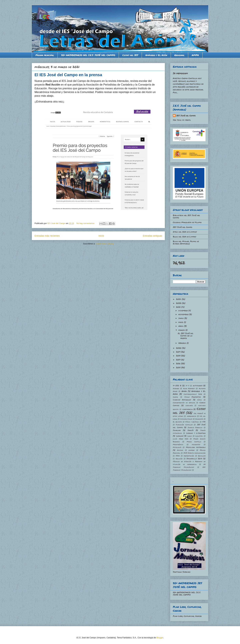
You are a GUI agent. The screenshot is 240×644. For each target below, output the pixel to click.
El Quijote (177, 422)
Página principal (45, 55)
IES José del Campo (186, 116)
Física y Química (192, 422)
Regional (179, 55)
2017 (179, 360)
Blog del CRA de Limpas (184, 237)
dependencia (191, 416)
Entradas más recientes (47, 236)
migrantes (196, 444)
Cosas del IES (130, 55)
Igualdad (177, 430)
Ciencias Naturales (182, 400)
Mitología (177, 447)
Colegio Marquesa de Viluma (187, 222)
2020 (179, 348)
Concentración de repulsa (184, 403)
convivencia (187, 409)
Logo (190, 436)
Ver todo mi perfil (182, 120)
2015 (179, 368)
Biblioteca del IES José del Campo (186, 216)
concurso (189, 405)
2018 (178, 356)
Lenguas (180, 436)
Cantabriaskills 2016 (193, 394)
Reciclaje (202, 456)
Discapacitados (186, 419)
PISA (178, 456)
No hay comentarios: (86, 223)
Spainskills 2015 (194, 459)
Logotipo (199, 436)
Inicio (101, 236)
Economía (199, 419)
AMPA (195, 55)
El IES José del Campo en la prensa (68, 75)
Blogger (160, 638)
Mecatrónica (178, 444)
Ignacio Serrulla (195, 427)
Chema (175, 397)
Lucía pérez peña (181, 439)
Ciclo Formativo (193, 397)
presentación (189, 456)
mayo (181, 322)
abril (181, 326)
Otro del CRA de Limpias (185, 232)
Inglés (190, 430)
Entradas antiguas (152, 236)
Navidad (180, 450)
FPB (204, 422)
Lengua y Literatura (196, 433)
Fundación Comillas (184, 425)
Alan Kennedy (189, 388)
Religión (179, 459)
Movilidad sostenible (196, 447)
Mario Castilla (194, 442)
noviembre (184, 314)
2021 (179, 307)
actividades (198, 386)
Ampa (184, 391)
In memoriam (180, 73)
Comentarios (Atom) (105, 244)
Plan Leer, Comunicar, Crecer (187, 616)
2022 (179, 303)
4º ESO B (177, 386)
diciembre (183, 310)
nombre (191, 450)
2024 (179, 299)
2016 (178, 364)
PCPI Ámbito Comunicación (195, 453)
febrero (182, 343)
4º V (187, 386)
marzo (182, 330)
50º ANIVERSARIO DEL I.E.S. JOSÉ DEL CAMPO (88, 55)
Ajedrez (176, 388)
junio (181, 318)
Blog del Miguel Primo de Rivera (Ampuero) (186, 242)
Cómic (199, 400)
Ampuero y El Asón (156, 55)
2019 (178, 352)
